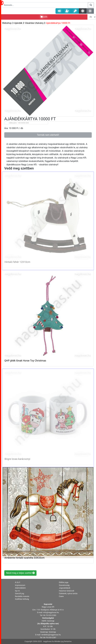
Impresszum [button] (20, 585)
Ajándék (18, 23)
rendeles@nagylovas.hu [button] (51, 635)
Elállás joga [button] (64, 582)
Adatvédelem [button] (20, 588)
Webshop (7, 23)
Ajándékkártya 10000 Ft (58, 23)
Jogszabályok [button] (65, 588)
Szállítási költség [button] (22, 599)
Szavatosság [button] (64, 585)
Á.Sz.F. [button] (18, 582)
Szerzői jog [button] (19, 593)
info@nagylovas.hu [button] (51, 612)
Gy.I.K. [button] (18, 591)
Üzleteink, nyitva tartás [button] (68, 593)
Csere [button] (61, 596)
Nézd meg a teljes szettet (20, 573)
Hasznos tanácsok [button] (67, 591)
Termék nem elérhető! (48, 135)
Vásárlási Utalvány (35, 23)
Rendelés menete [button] (22, 596)
